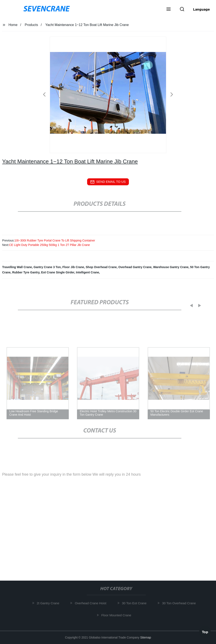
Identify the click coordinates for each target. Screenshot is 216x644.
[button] (169, 10)
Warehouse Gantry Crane (171, 267)
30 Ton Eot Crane (135, 603)
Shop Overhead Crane (101, 267)
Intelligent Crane (88, 272)
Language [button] (201, 9)
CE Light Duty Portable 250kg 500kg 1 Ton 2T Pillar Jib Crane (49, 245)
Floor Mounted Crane (117, 615)
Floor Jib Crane (73, 267)
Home (13, 25)
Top (205, 631)
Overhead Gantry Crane (135, 267)
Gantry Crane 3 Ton (47, 267)
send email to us (108, 182)
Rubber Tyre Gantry (26, 272)
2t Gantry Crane (49, 603)
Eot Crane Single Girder (58, 272)
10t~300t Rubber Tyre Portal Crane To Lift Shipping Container (55, 240)
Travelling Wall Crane (17, 267)
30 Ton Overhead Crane (180, 603)
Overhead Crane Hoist (92, 603)
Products (31, 25)
